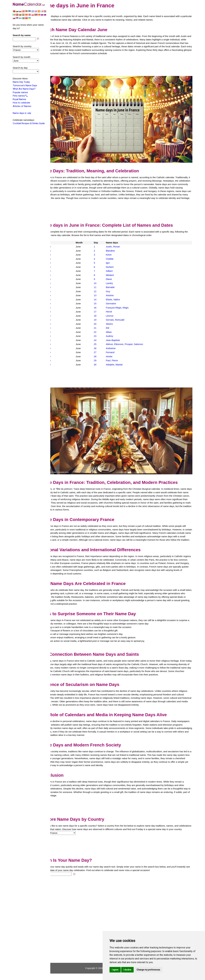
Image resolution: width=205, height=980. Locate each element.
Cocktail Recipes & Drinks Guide (29, 123)
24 (103, 340)
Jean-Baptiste (120, 340)
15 (103, 303)
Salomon (146, 344)
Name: (56, 880)
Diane (116, 279)
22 (103, 332)
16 (103, 307)
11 (103, 287)
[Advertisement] (123, 69)
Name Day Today (21, 82)
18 (103, 315)
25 (103, 344)
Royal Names (19, 99)
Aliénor (117, 344)
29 (103, 360)
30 (103, 364)
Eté (115, 328)
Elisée (116, 299)
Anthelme (118, 348)
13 (103, 295)
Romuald (127, 319)
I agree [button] (115, 970)
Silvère (117, 324)
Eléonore (126, 344)
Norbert (117, 267)
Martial (126, 364)
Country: (57, 839)
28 (103, 356)
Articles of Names (22, 106)
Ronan (124, 246)
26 (103, 348)
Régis (133, 307)
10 (103, 283)
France (60, 246)
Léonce (117, 315)
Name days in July (22, 113)
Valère (124, 299)
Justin (116, 246)
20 (103, 324)
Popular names (20, 92)
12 (103, 291)
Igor (115, 262)
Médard (117, 275)
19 (103, 319)
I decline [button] (127, 970)
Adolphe (117, 364)
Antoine (117, 295)
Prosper (136, 344)
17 (103, 311)
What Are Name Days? (24, 89)
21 (103, 328)
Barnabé (117, 287)
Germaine (118, 303)
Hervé (116, 311)
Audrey (117, 336)
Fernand (117, 352)
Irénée (116, 356)
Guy (115, 291)
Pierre (122, 360)
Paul (115, 360)
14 (103, 299)
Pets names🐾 (20, 96)
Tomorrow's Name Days (25, 85)
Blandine (117, 250)
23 (103, 336)
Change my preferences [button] (148, 970)
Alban (116, 332)
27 (103, 352)
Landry (117, 283)
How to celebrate (21, 103)
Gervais (117, 319)
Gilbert (116, 271)
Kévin (116, 254)
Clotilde (117, 259)
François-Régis (121, 307)
